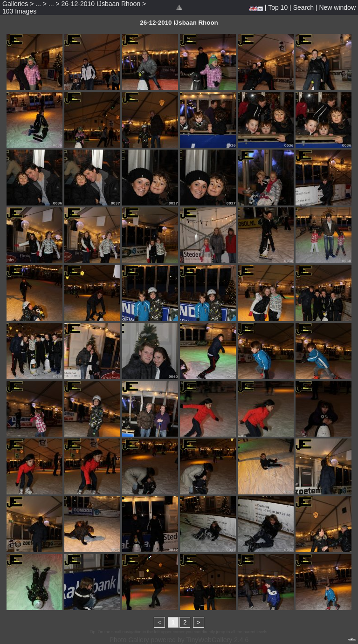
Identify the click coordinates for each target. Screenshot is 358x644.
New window (337, 7)
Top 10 (278, 7)
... (38, 4)
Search (303, 7)
